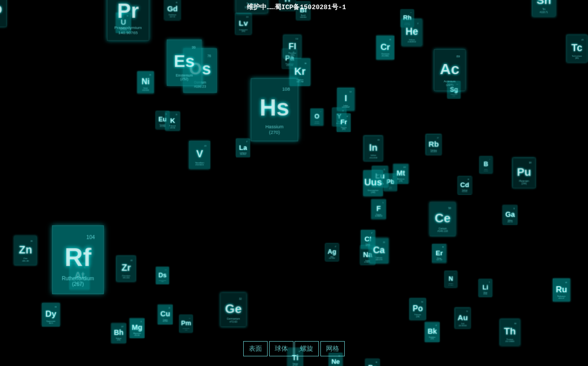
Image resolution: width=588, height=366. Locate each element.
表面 (255, 348)
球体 (281, 348)
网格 (333, 348)
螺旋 (307, 348)
